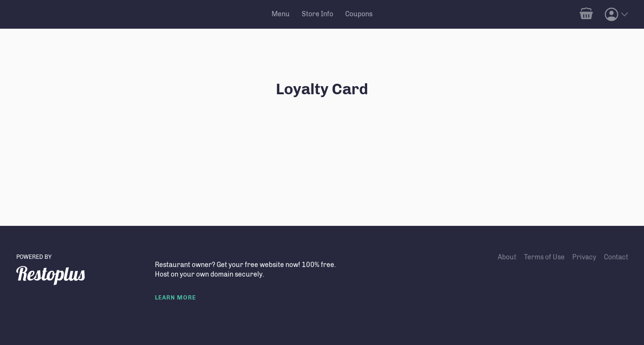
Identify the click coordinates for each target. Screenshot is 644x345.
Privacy (584, 257)
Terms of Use (544, 257)
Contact (616, 257)
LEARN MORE (175, 298)
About (507, 257)
